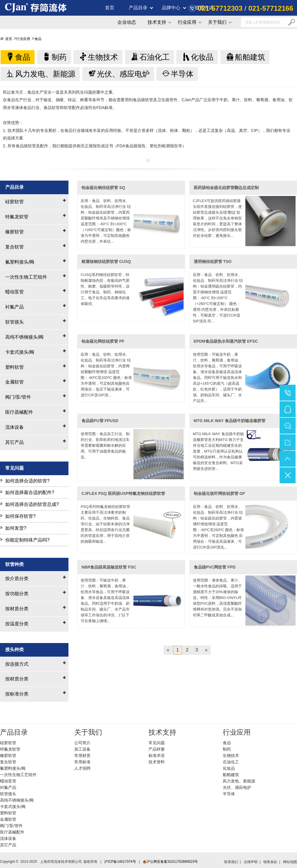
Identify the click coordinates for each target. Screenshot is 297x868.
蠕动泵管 (15, 292)
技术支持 (157, 22)
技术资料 (157, 762)
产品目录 (138, 8)
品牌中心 (171, 8)
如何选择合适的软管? (27, 481)
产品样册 (157, 749)
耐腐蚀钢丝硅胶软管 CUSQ (106, 262)
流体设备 (15, 427)
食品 (38, 39)
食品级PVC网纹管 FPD (215, 567)
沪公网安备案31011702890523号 (170, 862)
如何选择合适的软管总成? (32, 504)
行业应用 (187, 22)
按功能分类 (17, 594)
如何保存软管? (20, 516)
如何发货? (16, 528)
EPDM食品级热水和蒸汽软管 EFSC (226, 341)
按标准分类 (17, 694)
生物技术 (103, 57)
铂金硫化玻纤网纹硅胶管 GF (219, 493)
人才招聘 (82, 768)
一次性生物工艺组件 (26, 277)
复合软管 (15, 247)
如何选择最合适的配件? (30, 492)
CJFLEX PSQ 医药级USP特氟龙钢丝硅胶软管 (123, 493)
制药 (59, 57)
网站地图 (290, 862)
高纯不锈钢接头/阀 (24, 337)
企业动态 (127, 22)
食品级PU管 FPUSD (100, 421)
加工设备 (82, 749)
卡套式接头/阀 (20, 352)
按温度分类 (17, 624)
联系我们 (231, 862)
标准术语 (157, 756)
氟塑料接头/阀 (20, 262)
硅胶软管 (15, 202)
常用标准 (82, 762)
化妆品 (202, 57)
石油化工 (155, 57)
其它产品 (15, 442)
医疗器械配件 (19, 412)
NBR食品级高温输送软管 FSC (109, 567)
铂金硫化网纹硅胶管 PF (103, 341)
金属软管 (15, 382)
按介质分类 (17, 579)
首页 (110, 8)
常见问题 (157, 743)
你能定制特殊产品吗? (27, 540)
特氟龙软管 (17, 217)
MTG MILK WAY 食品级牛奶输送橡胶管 (230, 421)
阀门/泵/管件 (18, 397)
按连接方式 (17, 664)
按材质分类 (17, 609)
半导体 (182, 74)
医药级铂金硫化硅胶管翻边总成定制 (226, 188)
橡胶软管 (15, 232)
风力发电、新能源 (45, 74)
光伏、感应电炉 (123, 74)
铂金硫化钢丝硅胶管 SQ (103, 188)
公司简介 (82, 743)
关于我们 (217, 22)
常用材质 (82, 756)
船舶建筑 (250, 57)
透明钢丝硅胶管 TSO (213, 262)
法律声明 (251, 862)
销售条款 (270, 862)
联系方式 (204, 8)
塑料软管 (15, 367)
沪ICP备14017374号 (120, 862)
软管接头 (15, 322)
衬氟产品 (15, 307)
